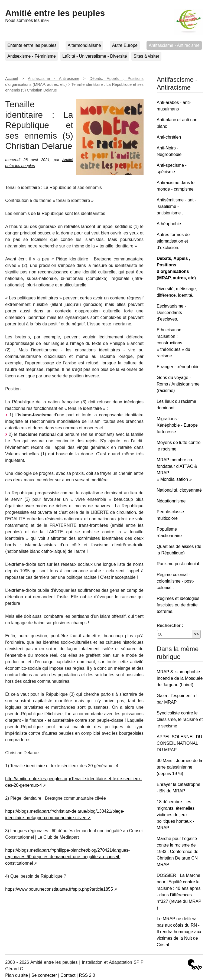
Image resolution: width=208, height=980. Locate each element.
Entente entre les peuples (32, 45)
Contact (68, 975)
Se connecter (44, 975)
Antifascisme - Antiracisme (174, 45)
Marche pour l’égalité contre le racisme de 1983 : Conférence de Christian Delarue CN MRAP (178, 852)
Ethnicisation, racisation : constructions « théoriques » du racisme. (174, 343)
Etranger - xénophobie (178, 367)
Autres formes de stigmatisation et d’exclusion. (173, 241)
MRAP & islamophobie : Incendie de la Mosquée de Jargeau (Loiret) (180, 678)
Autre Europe (125, 45)
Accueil (11, 79)
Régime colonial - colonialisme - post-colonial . (175, 581)
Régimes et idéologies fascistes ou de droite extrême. (178, 605)
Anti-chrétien (169, 137)
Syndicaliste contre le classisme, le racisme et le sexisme (180, 719)
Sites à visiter (146, 56)
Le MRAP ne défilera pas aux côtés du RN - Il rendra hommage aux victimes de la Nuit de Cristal (179, 932)
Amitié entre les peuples (55, 13)
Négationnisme (171, 501)
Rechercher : (170, 625)
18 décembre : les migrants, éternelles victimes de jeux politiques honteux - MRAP (176, 815)
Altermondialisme (84, 45)
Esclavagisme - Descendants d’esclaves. (171, 313)
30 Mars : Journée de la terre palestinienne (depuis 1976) (180, 767)
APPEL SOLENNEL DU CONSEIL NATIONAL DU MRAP (180, 743)
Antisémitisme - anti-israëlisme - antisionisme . (176, 206)
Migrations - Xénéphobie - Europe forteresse (177, 425)
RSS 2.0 (87, 975)
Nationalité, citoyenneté (179, 490)
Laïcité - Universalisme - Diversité (95, 56)
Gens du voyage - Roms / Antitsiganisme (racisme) (178, 384)
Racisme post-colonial (178, 564)
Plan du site (17, 975)
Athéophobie (169, 224)
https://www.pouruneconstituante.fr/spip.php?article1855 (59, 889)
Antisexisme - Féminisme (32, 56)
